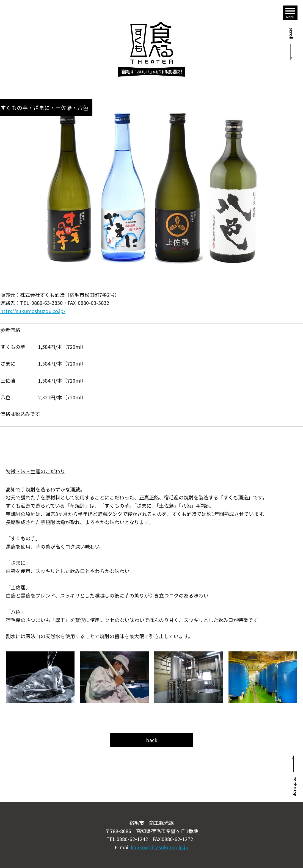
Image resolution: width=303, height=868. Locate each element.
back (152, 740)
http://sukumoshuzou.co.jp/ (33, 311)
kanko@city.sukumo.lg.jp (159, 847)
